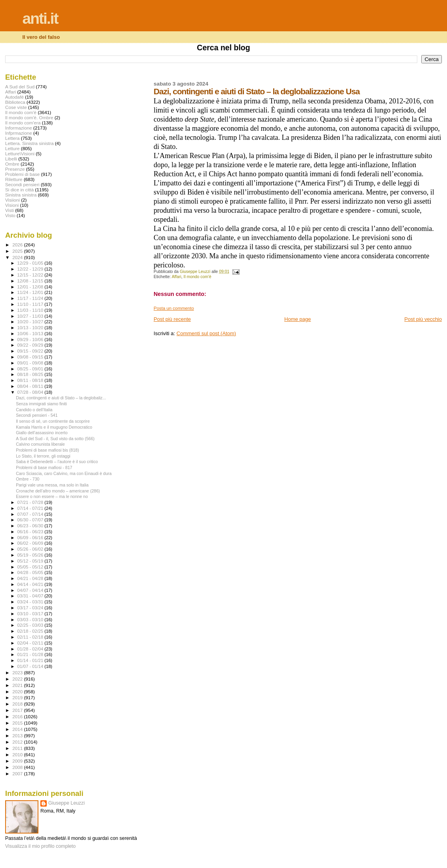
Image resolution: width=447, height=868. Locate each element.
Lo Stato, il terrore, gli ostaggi (43, 456)
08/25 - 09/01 (31, 369)
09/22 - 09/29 (31, 345)
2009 (18, 761)
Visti (10, 210)
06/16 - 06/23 (31, 532)
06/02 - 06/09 (31, 543)
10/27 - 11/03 (31, 316)
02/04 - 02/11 (31, 643)
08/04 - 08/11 (31, 386)
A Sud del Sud (20, 87)
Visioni (12, 205)
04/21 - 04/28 (31, 578)
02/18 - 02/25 (31, 631)
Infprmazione (19, 133)
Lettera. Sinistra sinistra (29, 143)
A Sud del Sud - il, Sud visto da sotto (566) (55, 439)
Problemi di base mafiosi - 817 (44, 467)
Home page (298, 319)
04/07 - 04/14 (31, 590)
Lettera (12, 138)
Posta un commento (174, 308)
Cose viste (16, 107)
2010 (18, 754)
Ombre (12, 164)
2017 (18, 710)
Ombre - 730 (28, 479)
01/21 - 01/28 (31, 654)
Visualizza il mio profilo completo (40, 846)
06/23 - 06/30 (31, 526)
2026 (18, 245)
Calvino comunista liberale (40, 444)
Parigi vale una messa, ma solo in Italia (52, 485)
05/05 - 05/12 (31, 567)
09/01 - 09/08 (31, 363)
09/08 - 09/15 (31, 357)
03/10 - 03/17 (31, 614)
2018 (18, 704)
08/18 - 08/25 (31, 374)
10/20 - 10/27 (31, 322)
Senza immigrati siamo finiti (41, 404)
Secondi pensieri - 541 (37, 415)
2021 (18, 685)
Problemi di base (22, 174)
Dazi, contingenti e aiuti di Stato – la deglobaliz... (61, 398)
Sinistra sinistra (21, 195)
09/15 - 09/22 (31, 351)
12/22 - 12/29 (31, 269)
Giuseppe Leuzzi (67, 803)
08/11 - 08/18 (31, 380)
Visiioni (12, 200)
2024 (18, 257)
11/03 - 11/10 (31, 310)
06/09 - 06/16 (31, 538)
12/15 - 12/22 (31, 275)
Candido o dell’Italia (34, 410)
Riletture (14, 179)
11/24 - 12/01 (31, 292)
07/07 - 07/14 (31, 514)
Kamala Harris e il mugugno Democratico (54, 427)
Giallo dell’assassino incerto (42, 433)
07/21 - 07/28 (31, 502)
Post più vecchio (423, 319)
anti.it (40, 18)
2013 (18, 735)
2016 (18, 716)
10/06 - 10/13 (31, 334)
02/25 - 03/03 (31, 625)
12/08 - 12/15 (31, 281)
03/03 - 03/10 (31, 620)
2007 (18, 774)
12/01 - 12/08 (31, 287)
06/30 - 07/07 (31, 520)
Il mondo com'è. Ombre (29, 117)
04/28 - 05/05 (31, 572)
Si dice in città (19, 190)
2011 (18, 748)
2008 (18, 767)
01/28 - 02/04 (31, 649)
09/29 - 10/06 (31, 340)
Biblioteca (15, 102)
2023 (18, 672)
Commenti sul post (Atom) (206, 333)
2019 (18, 697)
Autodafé (14, 97)
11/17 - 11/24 (31, 298)
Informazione (19, 128)
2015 (18, 723)
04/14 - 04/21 (31, 584)
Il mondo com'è (198, 277)
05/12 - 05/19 (31, 561)
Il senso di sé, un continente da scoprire (53, 421)
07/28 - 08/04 (31, 392)
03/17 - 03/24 (31, 608)
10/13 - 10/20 (31, 328)
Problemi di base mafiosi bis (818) (47, 450)
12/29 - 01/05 (31, 263)
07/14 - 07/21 (31, 508)
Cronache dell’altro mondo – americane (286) (58, 491)
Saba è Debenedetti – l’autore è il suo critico (57, 462)
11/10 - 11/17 (31, 304)
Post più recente (172, 319)
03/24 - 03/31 (31, 602)
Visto (10, 215)
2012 (18, 742)
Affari (177, 277)
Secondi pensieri (22, 184)
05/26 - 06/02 (31, 549)
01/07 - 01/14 (31, 666)
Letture (12, 148)
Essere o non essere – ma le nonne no (52, 496)
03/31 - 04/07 (31, 596)
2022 (18, 679)
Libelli (11, 159)
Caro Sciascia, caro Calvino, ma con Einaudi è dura (64, 473)
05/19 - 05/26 (31, 555)
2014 (18, 729)
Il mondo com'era (23, 123)
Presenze (15, 169)
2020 (18, 692)
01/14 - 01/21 (31, 660)
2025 (18, 251)
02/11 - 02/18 (31, 637)
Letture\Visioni (20, 154)
